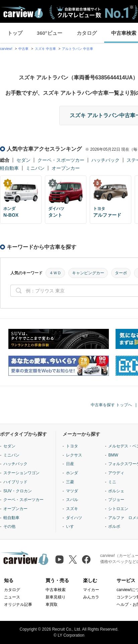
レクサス (74, 455)
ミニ (112, 482)
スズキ (72, 509)
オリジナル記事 (18, 604)
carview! (6, 49)
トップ (15, 33)
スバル (72, 500)
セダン (23, 160)
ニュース (12, 597)
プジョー (116, 500)
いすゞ (72, 526)
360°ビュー (50, 33)
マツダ (72, 491)
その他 (9, 526)
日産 (70, 464)
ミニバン (35, 168)
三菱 (70, 482)
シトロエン (118, 509)
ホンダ (72, 473)
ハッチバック (106, 160)
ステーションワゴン (21, 473)
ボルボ (114, 526)
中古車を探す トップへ (111, 405)
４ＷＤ (55, 273)
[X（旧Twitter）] (73, 559)
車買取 (52, 604)
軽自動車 (9, 168)
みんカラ (91, 597)
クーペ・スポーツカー (61, 160)
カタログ (87, 33)
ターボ (121, 273)
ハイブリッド (15, 482)
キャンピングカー (88, 273)
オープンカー (66, 168)
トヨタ (72, 446)
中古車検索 (56, 590)
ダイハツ (74, 518)
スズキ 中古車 (45, 49)
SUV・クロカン (18, 491)
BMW (113, 455)
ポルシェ (116, 491)
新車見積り (56, 597)
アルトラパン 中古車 (78, 49)
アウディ (116, 473)
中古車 (23, 49)
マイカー (91, 590)
